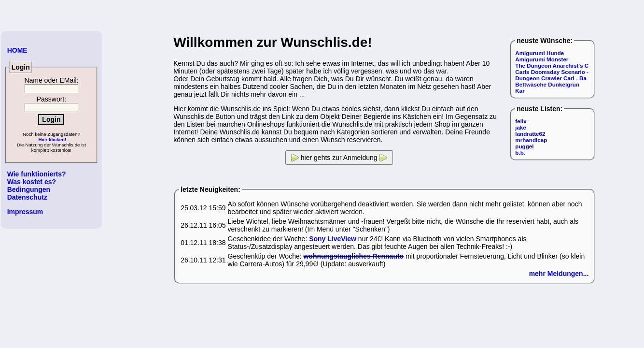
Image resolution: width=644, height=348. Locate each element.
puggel (524, 146)
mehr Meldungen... (559, 274)
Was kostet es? (32, 182)
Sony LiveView (333, 239)
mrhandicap (531, 140)
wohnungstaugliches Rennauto (353, 256)
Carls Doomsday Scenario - (552, 72)
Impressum (25, 212)
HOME (17, 50)
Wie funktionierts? (37, 174)
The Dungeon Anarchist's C (552, 65)
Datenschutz (27, 197)
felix (521, 121)
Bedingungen (29, 189)
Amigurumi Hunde (539, 53)
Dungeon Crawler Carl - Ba (551, 78)
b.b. (520, 152)
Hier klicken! (52, 139)
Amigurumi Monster (542, 59)
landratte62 (530, 134)
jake (521, 127)
